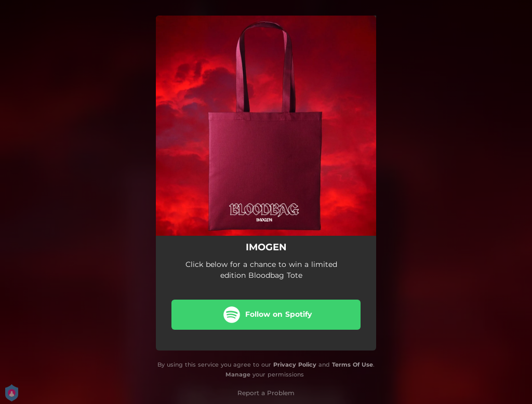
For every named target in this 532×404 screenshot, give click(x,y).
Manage (238, 374)
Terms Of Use (353, 365)
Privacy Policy (295, 365)
